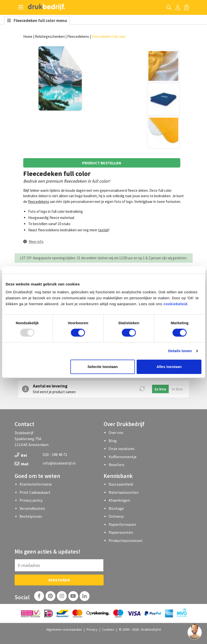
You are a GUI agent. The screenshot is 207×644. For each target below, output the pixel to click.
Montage (116, 508)
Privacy (92, 629)
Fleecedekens (78, 36)
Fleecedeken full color (109, 36)
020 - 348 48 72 (55, 454)
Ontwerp (116, 516)
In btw (177, 389)
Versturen (59, 580)
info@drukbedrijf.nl (59, 463)
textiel (103, 230)
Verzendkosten (32, 508)
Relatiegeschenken (50, 36)
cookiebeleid (175, 304)
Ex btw (160, 389)
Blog (113, 441)
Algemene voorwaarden (64, 629)
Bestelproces (31, 516)
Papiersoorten (121, 532)
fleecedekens (39, 202)
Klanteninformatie (36, 484)
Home (28, 36)
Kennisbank (118, 476)
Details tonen (180, 351)
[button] (33, 242)
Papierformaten (122, 524)
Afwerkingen (119, 500)
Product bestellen (102, 163)
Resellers (116, 465)
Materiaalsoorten (124, 492)
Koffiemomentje (123, 457)
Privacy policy (31, 500)
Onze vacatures (122, 449)
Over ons (116, 432)
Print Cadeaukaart (35, 492)
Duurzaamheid (121, 484)
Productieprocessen (126, 540)
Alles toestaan (169, 367)
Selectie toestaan (103, 367)
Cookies (108, 629)
